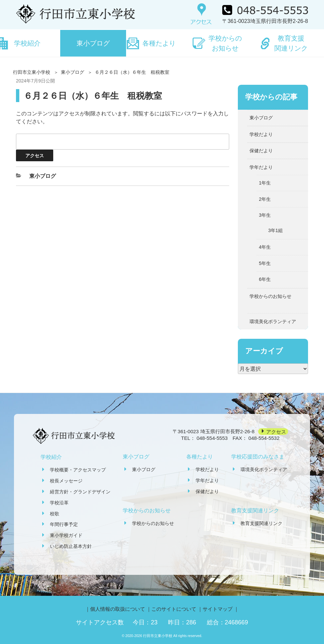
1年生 (265, 183)
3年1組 (275, 230)
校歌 (55, 514)
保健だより (261, 151)
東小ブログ (93, 43)
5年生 (265, 263)
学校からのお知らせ (225, 43)
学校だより (261, 134)
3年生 (265, 215)
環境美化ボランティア (273, 322)
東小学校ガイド (66, 535)
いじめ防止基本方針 (71, 546)
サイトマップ (218, 609)
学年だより (261, 167)
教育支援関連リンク (291, 43)
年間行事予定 (64, 524)
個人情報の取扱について (118, 609)
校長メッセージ (66, 481)
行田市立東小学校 (32, 72)
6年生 (265, 279)
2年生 (265, 199)
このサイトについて (174, 609)
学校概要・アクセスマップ (78, 470)
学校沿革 (59, 503)
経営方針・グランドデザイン (80, 492)
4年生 (265, 247)
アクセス (276, 431)
